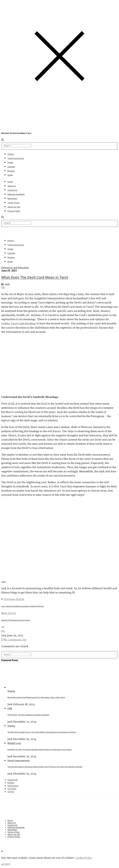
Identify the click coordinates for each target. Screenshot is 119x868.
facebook (13, 780)
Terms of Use (13, 203)
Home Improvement (18, 761)
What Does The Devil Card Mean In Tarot (35, 277)
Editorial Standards (16, 194)
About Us (12, 186)
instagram (13, 786)
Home (10, 182)
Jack (7, 284)
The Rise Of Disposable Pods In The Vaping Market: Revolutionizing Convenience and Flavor (42, 732)
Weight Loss (14, 743)
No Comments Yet (14, 640)
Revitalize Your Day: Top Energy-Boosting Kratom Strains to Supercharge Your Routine (40, 750)
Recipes (11, 171)
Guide (10, 175)
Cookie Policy (84, 858)
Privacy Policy (14, 211)
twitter (11, 783)
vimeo (11, 792)
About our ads (14, 207)
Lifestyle (11, 167)
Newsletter (12, 199)
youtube (12, 789)
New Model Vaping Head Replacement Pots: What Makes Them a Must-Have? (36, 698)
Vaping (11, 691)
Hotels (10, 163)
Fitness (11, 154)
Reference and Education (15, 268)
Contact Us (12, 190)
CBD (10, 709)
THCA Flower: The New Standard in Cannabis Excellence (28, 715)
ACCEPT (6, 865)
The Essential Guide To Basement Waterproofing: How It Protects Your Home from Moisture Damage (45, 767)
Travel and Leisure (16, 158)
